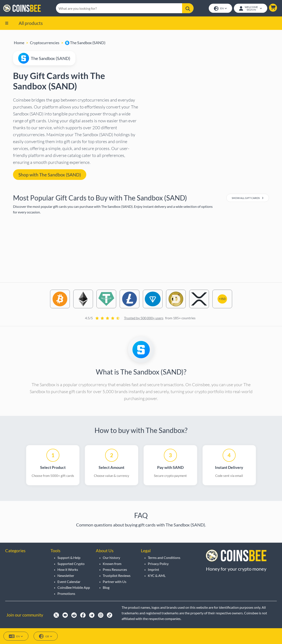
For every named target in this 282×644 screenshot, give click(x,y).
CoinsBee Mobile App (74, 587)
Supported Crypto (71, 564)
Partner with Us (115, 582)
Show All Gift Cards (248, 198)
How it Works (68, 569)
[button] (273, 8)
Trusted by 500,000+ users (144, 318)
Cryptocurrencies (45, 43)
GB (46, 636)
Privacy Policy (158, 564)
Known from (112, 564)
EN (220, 9)
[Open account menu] (250, 8)
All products (31, 23)
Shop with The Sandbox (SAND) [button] (50, 175)
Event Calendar (69, 582)
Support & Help (69, 558)
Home (19, 43)
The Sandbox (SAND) (85, 43)
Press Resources (115, 569)
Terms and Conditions (164, 558)
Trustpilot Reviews (117, 575)
